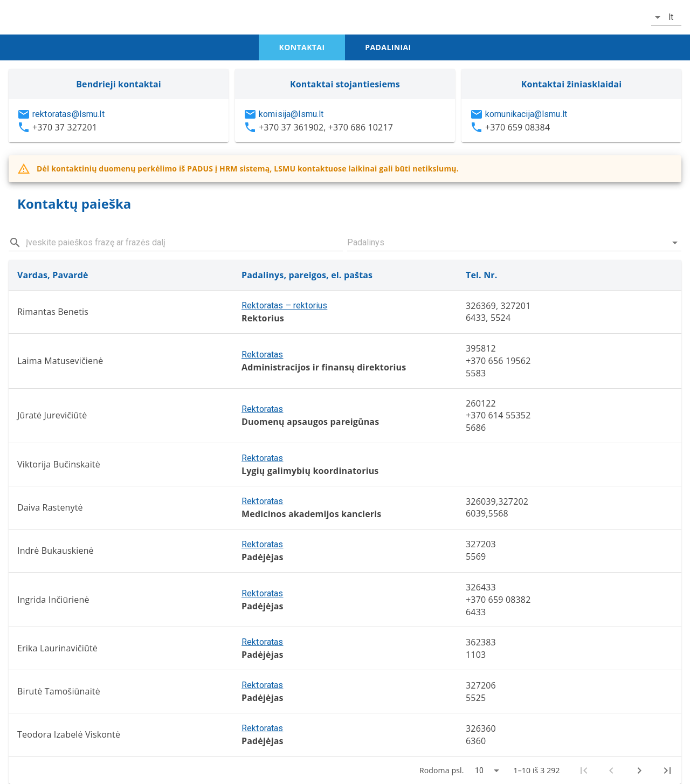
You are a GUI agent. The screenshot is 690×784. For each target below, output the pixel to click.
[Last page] (667, 771)
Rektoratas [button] (263, 355)
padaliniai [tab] (388, 47)
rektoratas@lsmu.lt (68, 114)
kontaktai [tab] (302, 47)
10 (479, 771)
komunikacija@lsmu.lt (526, 114)
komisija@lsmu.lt (291, 114)
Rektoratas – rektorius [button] (284, 305)
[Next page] (639, 771)
